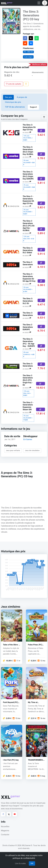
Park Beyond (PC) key (11, 702)
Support (33, 107)
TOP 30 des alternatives (15, 107)
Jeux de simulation (32, 450)
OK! (32, 863)
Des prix (8, 97)
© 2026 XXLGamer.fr (24, 845)
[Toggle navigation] (39, 3)
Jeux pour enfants (13, 450)
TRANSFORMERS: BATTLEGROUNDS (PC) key (36, 760)
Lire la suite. (21, 863)
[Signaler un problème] (26, 84)
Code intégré (28, 57)
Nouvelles (5, 827)
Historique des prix (13, 102)
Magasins (5, 831)
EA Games (28, 440)
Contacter (5, 835)
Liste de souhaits (14, 84)
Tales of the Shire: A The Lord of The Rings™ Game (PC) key (11, 645)
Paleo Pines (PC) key (35, 645)
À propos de (22, 97)
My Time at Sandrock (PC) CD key (36, 702)
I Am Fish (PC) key (11, 760)
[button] (45, 3)
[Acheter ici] (41, 131)
